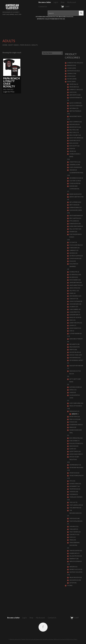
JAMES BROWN (74, 283)
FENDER (72, 232)
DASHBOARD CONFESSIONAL (74, 187)
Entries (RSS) (53, 639)
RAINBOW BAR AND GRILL (76, 431)
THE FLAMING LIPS (75, 505)
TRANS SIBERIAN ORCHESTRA (74, 544)
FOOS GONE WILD (75, 245)
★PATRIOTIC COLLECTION (45, 19)
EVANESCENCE (74, 224)
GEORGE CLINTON (75, 256)
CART (60, 6)
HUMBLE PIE (73, 272)
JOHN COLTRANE (75, 301)
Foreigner (73, 248)
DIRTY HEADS (73, 205)
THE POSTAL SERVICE (76, 521)
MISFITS (72, 350)
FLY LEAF (72, 242)
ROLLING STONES (75, 443)
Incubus (72, 277)
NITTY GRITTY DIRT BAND (75, 380)
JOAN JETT (73, 299)
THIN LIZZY (73, 529)
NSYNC (72, 390)
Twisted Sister (74, 551)
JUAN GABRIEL (74, 309)
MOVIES (38, 17)
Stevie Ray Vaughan (76, 467)
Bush (71, 148)
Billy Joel (73, 132)
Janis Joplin (74, 288)
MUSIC (42, 17)
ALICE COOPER (74, 103)
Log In (56, 2)
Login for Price (9, 92)
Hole (71, 261)
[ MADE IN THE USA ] (73, 63)
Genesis (72, 253)
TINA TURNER (74, 532)
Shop (62, 2)
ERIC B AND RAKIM (75, 216)
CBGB (71, 151)
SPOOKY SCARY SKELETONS (74, 458)
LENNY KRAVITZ (74, 328)
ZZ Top (72, 583)
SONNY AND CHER (75, 454)
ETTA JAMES (73, 221)
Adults (74, 414)
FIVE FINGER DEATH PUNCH (76, 236)
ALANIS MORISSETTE (76, 98)
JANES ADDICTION (75, 285)
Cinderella (73, 165)
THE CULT (72, 502)
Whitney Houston (76, 572)
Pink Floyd (73, 419)
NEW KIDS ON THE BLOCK (75, 372)
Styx (71, 481)
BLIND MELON (74, 140)
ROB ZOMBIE (74, 441)
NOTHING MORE (75, 387)
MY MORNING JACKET (76, 360)
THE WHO (73, 526)
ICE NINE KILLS (74, 274)
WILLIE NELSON (74, 577)
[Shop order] (52, 53)
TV (54, 17)
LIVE (71, 331)
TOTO (71, 537)
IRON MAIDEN (74, 280)
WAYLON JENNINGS (76, 561)
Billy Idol (73, 130)
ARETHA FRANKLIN (75, 111)
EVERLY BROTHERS (75, 226)
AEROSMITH (73, 95)
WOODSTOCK (74, 580)
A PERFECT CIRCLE (75, 90)
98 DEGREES (73, 87)
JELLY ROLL (73, 291)
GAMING (51, 17)
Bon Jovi (73, 143)
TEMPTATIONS (74, 489)
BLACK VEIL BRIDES (75, 138)
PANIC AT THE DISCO (76, 406)
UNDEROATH (74, 553)
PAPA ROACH (25, 45)
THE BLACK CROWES (76, 497)
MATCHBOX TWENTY (76, 339)
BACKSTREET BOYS (75, 116)
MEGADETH (73, 344)
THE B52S (72, 492)
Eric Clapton (74, 218)
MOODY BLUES (74, 352)
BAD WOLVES (74, 124)
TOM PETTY (73, 534)
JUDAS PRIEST (74, 312)
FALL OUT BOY (74, 229)
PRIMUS (72, 427)
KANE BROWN (74, 315)
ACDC (71, 92)
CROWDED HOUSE (75, 178)
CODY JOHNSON (75, 167)
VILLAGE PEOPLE (75, 556)
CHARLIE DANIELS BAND (75, 155)
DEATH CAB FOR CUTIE (76, 197)
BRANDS (62, 17)
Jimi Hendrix (74, 296)
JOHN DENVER (74, 304)
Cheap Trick (74, 162)
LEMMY (72, 325)
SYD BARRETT (74, 486)
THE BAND (73, 494)
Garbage (73, 250)
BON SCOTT (73, 146)
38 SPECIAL (73, 84)
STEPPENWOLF (74, 465)
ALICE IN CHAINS (75, 106)
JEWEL (71, 293)
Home (5, 45)
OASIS (71, 392)
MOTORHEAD (74, 358)
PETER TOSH (73, 417)
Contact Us (43, 6)
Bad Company (74, 122)
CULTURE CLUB (74, 181)
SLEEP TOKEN (74, 451)
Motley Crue (74, 355)
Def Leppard (74, 202)
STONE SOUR (73, 473)
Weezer (72, 567)
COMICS (57, 17)
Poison (72, 422)
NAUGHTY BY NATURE (76, 366)
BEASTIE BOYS (74, 127)
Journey (72, 307)
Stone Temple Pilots (76, 476)
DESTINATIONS (69, 17)
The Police (73, 518)
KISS (71, 320)
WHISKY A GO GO (75, 569)
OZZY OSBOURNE (75, 403)
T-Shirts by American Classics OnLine (19, 639)
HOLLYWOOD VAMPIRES (74, 265)
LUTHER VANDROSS (75, 333)
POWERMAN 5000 (75, 425)
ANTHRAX (73, 108)
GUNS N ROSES (74, 258)
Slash (71, 449)
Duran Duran (74, 207)
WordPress (46, 639)
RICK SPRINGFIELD (75, 438)
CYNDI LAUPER (74, 183)
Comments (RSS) (64, 639)
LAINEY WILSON (74, 323)
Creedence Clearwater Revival (76, 171)
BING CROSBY (74, 135)
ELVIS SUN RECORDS (76, 210)
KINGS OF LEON (74, 317)
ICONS (46, 17)
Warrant (73, 559)
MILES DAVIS (73, 347)
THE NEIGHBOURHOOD (75, 512)
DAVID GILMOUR (75, 194)
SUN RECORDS (74, 484)
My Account (72, 2)
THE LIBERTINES (74, 508)
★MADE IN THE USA (59, 19)
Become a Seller (45, 2)
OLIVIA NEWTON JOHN (75, 396)
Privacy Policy (73, 639)
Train (71, 540)
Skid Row (73, 446)
